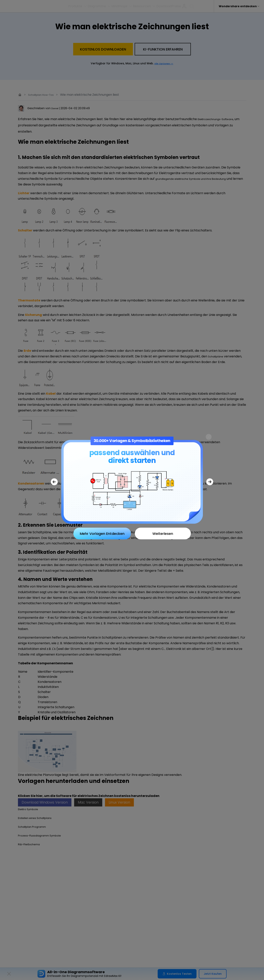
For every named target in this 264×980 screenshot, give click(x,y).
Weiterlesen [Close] (163, 534)
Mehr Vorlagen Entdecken (102, 534)
